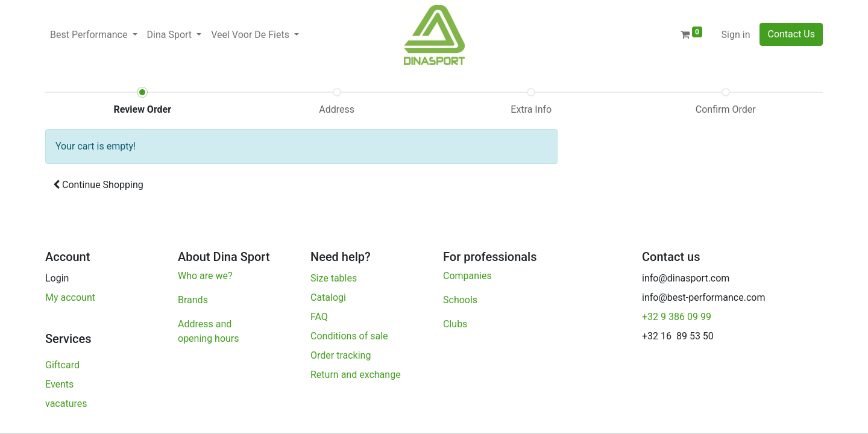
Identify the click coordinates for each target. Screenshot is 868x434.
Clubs (456, 324)
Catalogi (328, 297)
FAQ (319, 317)
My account (70, 297)
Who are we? (205, 276)
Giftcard (62, 365)
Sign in (736, 35)
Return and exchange (356, 375)
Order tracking (342, 355)
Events (59, 384)
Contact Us (791, 34)
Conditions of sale (349, 336)
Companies (467, 276)
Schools (460, 300)
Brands (193, 300)
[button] (98, 185)
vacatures (67, 404)
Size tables (334, 278)
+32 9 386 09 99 (677, 317)
